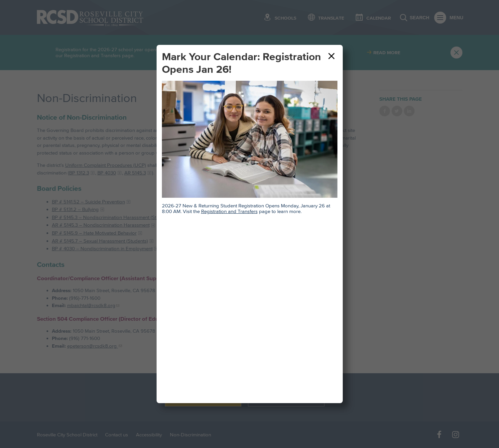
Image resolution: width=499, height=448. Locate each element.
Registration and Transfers (229, 211)
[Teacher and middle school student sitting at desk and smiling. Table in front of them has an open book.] (250, 139)
